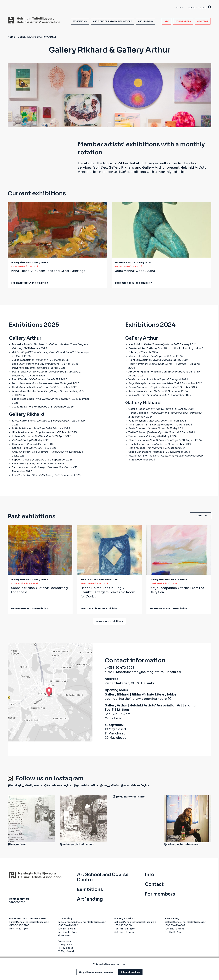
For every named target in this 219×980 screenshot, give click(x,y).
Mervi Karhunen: (157, 364)
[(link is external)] (114, 797)
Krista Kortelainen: (40, 421)
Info (167, 21)
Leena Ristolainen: (40, 399)
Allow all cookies (130, 972)
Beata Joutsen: (147, 428)
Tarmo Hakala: (143, 436)
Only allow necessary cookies (96, 972)
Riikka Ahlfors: (146, 395)
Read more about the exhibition (30, 283)
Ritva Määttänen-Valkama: (165, 456)
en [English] (182, 8)
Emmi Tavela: (32, 379)
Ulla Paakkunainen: (33, 432)
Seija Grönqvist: (151, 383)
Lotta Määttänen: (29, 428)
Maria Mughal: (145, 448)
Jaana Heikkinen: (30, 407)
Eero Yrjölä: (33, 475)
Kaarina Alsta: (27, 448)
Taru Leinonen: (41, 467)
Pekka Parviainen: (151, 387)
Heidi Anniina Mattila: (31, 387)
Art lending (145, 21)
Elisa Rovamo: (153, 440)
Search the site (200, 8)
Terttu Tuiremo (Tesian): (151, 432)
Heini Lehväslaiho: (149, 360)
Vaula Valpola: (147, 379)
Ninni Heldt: (151, 344)
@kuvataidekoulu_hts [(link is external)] (135, 785)
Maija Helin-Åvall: (145, 356)
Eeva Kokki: (26, 464)
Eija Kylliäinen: (146, 444)
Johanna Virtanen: (32, 436)
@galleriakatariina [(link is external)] (86, 785)
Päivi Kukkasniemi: (29, 368)
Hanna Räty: (23, 444)
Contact (203, 21)
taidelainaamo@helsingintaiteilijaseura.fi (148, 672)
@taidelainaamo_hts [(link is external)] (58, 785)
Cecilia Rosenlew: (150, 409)
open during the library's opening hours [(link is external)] (138, 699)
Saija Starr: (35, 364)
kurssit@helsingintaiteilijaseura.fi (29, 922)
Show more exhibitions (109, 621)
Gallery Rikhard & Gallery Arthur (30, 262)
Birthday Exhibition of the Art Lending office (165, 348)
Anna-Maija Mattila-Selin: (46, 391)
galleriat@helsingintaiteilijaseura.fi (135, 922)
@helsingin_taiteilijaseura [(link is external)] (25, 785)
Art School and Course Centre (112, 21)
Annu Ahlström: (47, 452)
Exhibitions (80, 21)
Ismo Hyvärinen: (34, 383)
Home (11, 37)
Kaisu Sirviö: (144, 391)
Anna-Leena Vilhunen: (48, 271)
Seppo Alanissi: (28, 460)
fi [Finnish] (177, 8)
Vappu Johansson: (145, 452)
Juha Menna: (135, 271)
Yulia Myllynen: (146, 421)
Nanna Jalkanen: (165, 413)
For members (183, 21)
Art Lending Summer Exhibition (157, 372)
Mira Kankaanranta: (150, 425)
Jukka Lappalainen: (29, 360)
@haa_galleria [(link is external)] (109, 785)
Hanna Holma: (108, 592)
